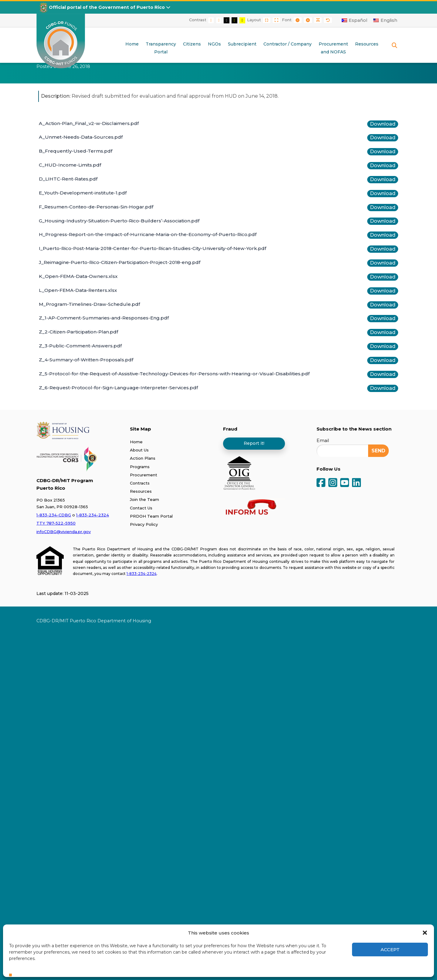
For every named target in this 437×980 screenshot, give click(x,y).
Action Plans (143, 458)
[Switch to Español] (355, 20)
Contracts (140, 483)
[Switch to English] (385, 20)
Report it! (254, 443)
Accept (390, 950)
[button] (425, 933)
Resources (141, 491)
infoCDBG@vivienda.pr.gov (64, 532)
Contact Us (141, 508)
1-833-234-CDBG (54, 515)
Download (383, 124)
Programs (140, 467)
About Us (139, 450)
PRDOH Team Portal (151, 516)
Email (323, 441)
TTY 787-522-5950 (56, 523)
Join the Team (144, 499)
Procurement (144, 475)
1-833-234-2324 (93, 515)
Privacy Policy (144, 524)
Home (136, 442)
